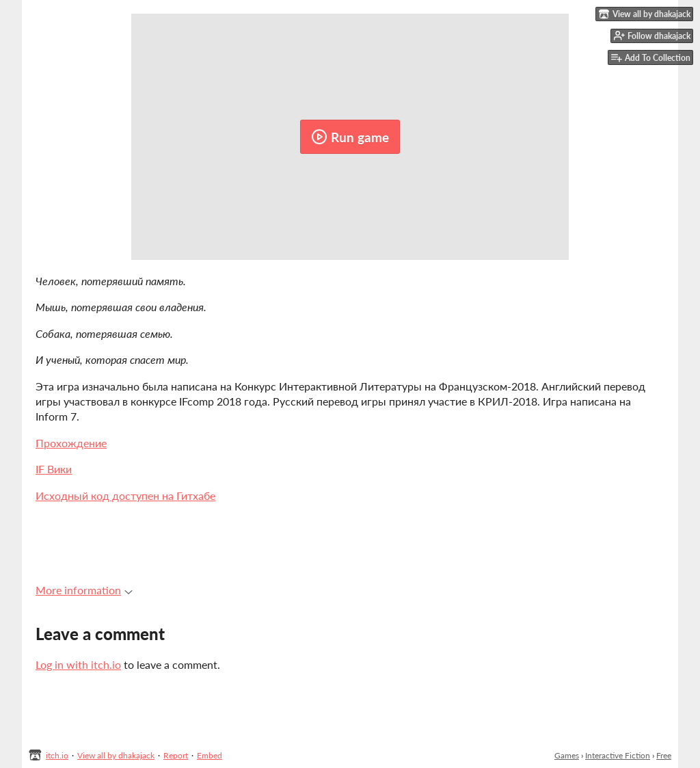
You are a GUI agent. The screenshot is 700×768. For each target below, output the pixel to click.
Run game (350, 137)
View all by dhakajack (116, 755)
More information (84, 590)
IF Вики (54, 469)
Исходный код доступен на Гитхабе (125, 495)
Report (176, 755)
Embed (210, 755)
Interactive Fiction (618, 755)
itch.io (57, 755)
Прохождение (71, 443)
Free (664, 755)
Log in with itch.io (78, 664)
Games (567, 755)
